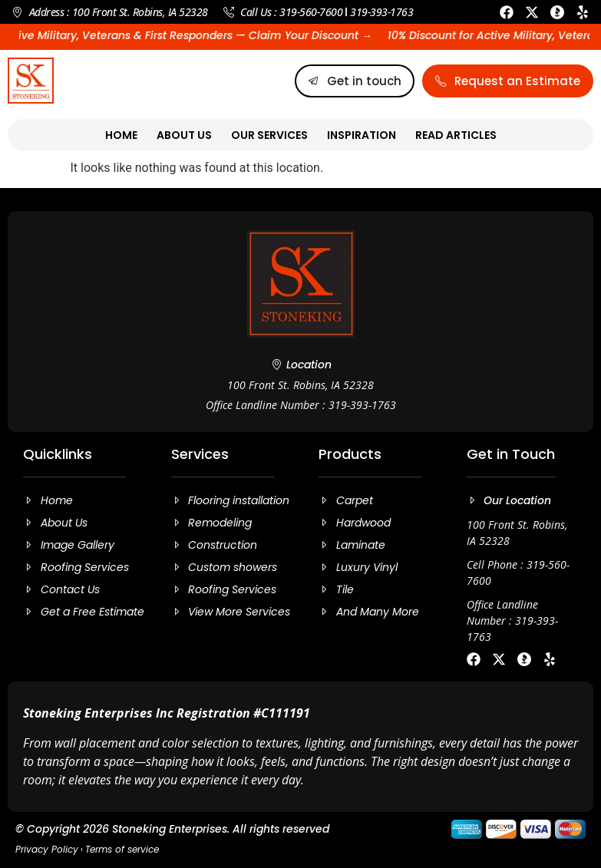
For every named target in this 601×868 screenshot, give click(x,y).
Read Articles (456, 135)
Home (121, 135)
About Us (184, 135)
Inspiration (362, 135)
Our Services (269, 135)
